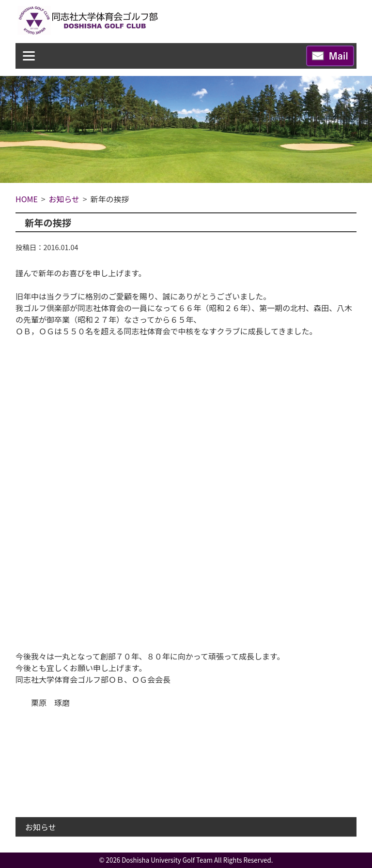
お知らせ (41, 827)
